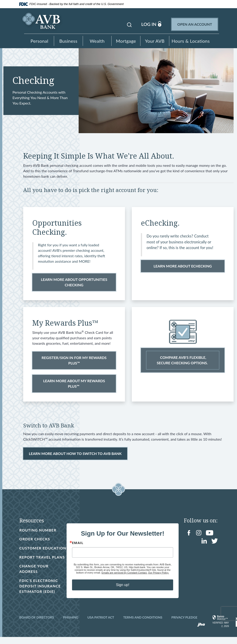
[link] (220, 628)
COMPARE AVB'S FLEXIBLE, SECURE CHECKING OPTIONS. (183, 361)
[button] (129, 24)
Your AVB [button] (155, 41)
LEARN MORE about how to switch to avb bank (75, 455)
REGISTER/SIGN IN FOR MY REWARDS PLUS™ (74, 361)
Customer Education (31, 552)
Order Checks (35, 540)
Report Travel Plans (42, 564)
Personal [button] (39, 41)
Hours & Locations (191, 41)
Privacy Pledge (184, 624)
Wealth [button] (97, 41)
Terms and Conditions (143, 624)
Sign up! (122, 589)
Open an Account (197, 24)
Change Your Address (34, 576)
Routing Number (38, 531)
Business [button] (68, 41)
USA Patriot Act (101, 624)
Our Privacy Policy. (158, 577)
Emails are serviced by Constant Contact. (124, 577)
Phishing (71, 624)
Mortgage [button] (126, 41)
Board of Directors (37, 624)
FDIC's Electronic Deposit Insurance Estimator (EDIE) (43, 593)
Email (77, 547)
